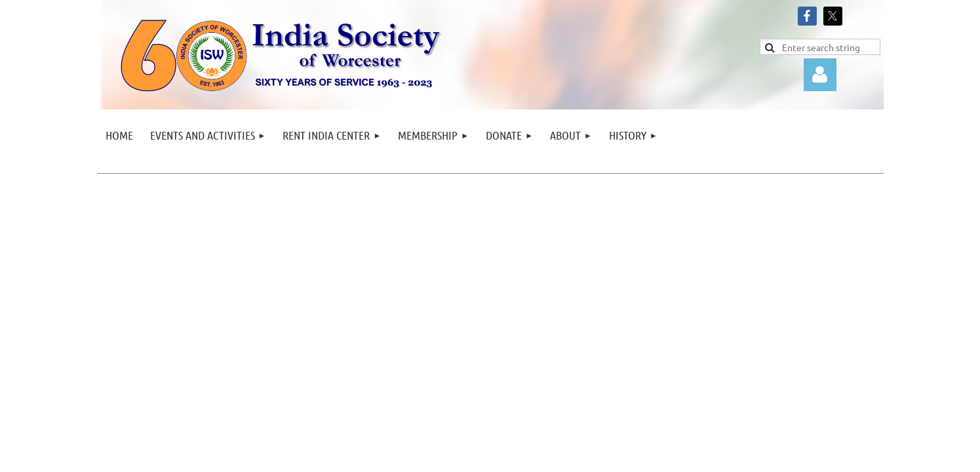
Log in (820, 75)
